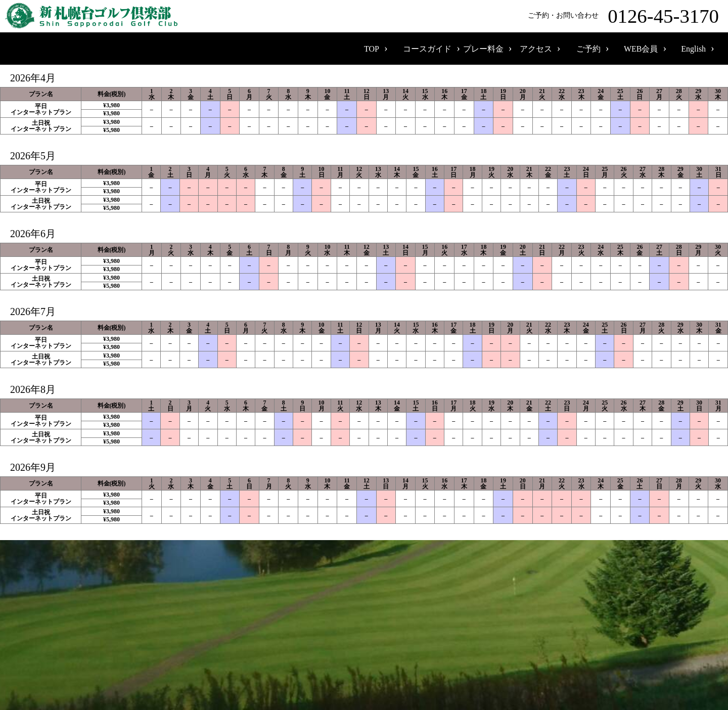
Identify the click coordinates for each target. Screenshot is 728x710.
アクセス (536, 49)
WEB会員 (641, 49)
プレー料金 (483, 49)
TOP (372, 49)
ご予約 (588, 49)
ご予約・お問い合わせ (625, 16)
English (693, 49)
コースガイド (427, 49)
